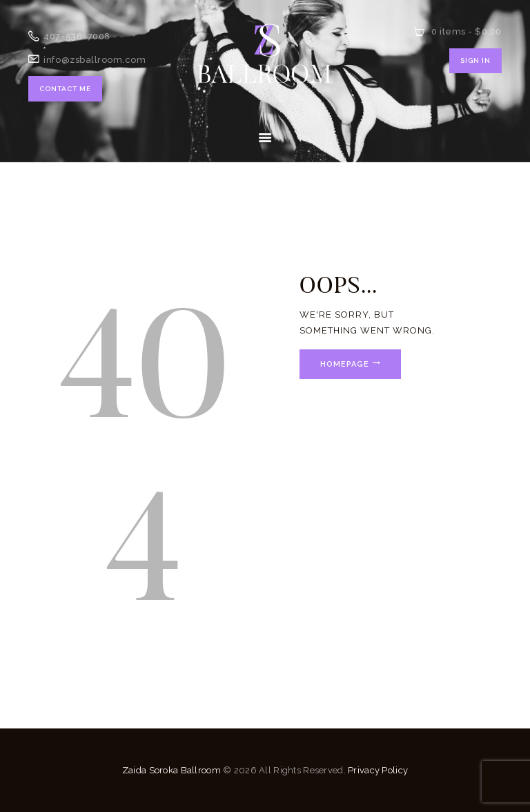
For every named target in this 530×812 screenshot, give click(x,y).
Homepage (345, 364)
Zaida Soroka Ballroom (171, 770)
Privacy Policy (378, 770)
